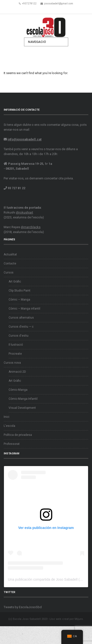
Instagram (53, 9)
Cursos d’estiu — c (21, 327)
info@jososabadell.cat (25, 139)
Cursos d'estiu (19, 336)
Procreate (15, 354)
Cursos (9, 273)
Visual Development (22, 408)
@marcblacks (31, 227)
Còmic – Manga (19, 300)
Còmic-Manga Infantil (23, 399)
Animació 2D (17, 372)
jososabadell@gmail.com (59, 4)
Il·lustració (16, 345)
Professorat (12, 444)
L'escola (9, 426)
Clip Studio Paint (20, 291)
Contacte (10, 263)
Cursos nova (12, 363)
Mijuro (79, 619)
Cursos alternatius (21, 318)
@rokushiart (25, 212)
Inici (7, 417)
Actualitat (10, 254)
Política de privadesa (18, 435)
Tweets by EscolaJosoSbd (23, 607)
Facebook (39, 9)
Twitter (46, 9)
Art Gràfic (15, 282)
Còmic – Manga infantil (24, 309)
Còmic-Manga (18, 390)
